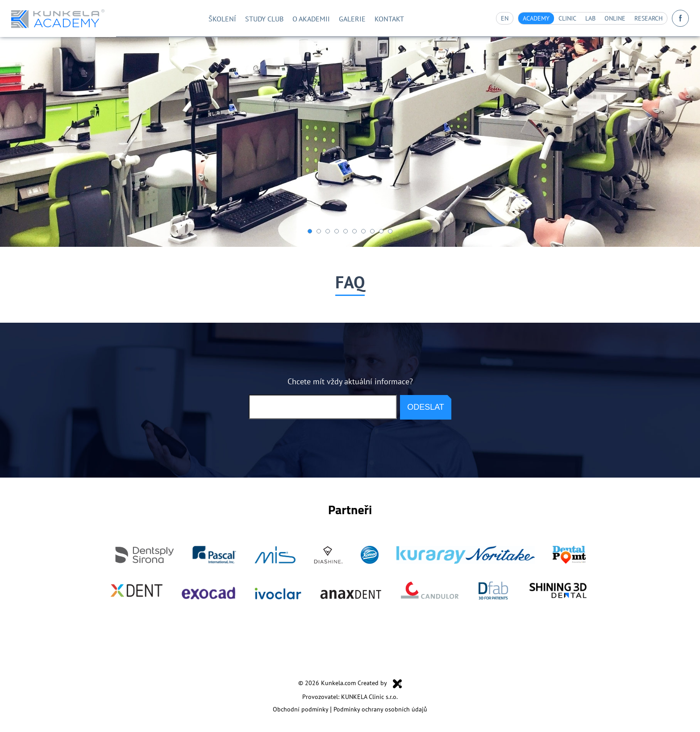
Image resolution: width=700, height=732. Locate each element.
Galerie (348, 18)
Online (607, 18)
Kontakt (389, 18)
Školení (204, 18)
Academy (521, 18)
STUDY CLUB (251, 18)
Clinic (556, 18)
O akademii (303, 18)
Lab (581, 18)
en (487, 18)
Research (645, 18)
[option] (350, 142)
